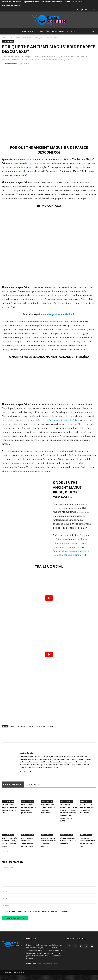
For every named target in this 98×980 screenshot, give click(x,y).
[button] (93, 31)
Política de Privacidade (52, 2)
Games (74, 31)
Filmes (40, 31)
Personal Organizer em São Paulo (57, 314)
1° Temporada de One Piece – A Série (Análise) (68, 841)
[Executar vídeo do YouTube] (49, 598)
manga (30, 726)
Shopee (84, 539)
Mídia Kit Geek (79, 2)
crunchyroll (21, 726)
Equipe (67, 2)
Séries (48, 31)
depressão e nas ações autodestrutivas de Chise (54, 420)
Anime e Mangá (58, 31)
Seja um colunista (31, 2)
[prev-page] (3, 851)
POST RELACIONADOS (13, 785)
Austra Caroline (11, 64)
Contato (17, 2)
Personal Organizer (11, 6)
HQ (68, 31)
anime (12, 726)
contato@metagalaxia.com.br (48, 964)
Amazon (57, 551)
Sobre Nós (6, 2)
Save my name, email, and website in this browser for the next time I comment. (36, 912)
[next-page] (7, 851)
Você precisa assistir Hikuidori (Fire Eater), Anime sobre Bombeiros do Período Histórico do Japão (68, 813)
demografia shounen (35, 163)
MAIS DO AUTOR (33, 785)
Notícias (32, 31)
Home (24, 31)
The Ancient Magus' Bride (45, 726)
